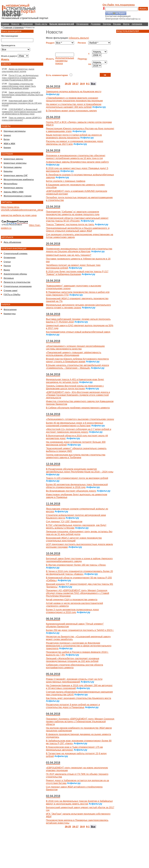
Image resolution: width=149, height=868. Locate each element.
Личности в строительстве (17, 282)
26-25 (68, 84)
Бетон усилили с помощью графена (66, 181)
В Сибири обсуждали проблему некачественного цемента (78, 408)
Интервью (9, 278)
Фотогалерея (10, 309)
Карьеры (8, 171)
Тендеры (107, 24)
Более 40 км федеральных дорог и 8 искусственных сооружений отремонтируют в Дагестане (75, 424)
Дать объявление (12, 242)
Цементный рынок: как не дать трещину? (69, 255)
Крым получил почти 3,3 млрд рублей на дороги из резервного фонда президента (74, 136)
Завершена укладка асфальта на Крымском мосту (74, 91)
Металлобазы (10, 184)
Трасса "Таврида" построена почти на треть (70, 224)
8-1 (88, 84)
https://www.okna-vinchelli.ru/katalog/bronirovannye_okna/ (22, 208)
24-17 (75, 84)
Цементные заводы (13, 159)
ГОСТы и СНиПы (12, 294)
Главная (5, 24)
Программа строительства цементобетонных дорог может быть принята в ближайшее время (19, 86)
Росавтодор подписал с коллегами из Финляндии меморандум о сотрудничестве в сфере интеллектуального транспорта (79, 646)
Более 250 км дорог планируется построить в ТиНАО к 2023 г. (80, 630)
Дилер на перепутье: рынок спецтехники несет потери (18, 70)
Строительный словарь (16, 253)
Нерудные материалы (15, 131)
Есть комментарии (57, 75)
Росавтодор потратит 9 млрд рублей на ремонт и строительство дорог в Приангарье (73, 706)
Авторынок (137, 24)
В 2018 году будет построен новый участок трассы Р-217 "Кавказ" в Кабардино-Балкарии (77, 273)
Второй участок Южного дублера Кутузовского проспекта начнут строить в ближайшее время (77, 360)
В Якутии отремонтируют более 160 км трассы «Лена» (76, 565)
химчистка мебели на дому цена (19, 215)
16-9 (82, 84)
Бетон (7, 139)
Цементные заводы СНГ (16, 175)
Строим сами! (11, 290)
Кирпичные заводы (13, 188)
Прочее (7, 266)
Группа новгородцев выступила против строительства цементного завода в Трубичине (76, 456)
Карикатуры (10, 314)
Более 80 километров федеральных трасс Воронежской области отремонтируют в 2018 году (77, 486)
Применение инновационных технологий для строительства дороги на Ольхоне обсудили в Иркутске (79, 250)
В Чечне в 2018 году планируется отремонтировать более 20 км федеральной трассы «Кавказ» (79, 573)
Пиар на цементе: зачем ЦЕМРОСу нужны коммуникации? (22, 119)
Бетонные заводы (13, 167)
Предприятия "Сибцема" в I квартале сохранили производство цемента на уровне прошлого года (73, 213)
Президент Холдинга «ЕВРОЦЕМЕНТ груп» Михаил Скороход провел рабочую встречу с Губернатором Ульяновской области (80, 721)
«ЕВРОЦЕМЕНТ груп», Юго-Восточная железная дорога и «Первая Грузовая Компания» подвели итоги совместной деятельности (78, 395)
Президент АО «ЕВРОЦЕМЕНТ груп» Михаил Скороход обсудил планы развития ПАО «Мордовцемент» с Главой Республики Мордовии (78, 593)
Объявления (27, 24)
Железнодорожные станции (18, 196)
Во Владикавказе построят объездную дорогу (71, 491)
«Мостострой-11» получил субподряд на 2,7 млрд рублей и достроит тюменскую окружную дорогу (79, 431)
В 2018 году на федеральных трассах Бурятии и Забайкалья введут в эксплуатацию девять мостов (79, 802)
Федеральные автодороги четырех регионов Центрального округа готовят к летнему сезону (78, 306)
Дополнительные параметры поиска (65, 61)
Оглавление (10, 257)
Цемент (7, 135)
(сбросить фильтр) (79, 38)
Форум (126, 24)
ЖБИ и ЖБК (9, 144)
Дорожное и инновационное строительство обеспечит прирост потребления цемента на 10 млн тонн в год (76, 157)
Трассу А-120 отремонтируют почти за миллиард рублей (77, 478)
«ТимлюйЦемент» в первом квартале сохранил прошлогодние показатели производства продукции (74, 99)
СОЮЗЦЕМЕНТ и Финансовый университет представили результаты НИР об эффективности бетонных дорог (22, 112)
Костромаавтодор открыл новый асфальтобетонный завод (78, 332)
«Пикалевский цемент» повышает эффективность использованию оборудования (74, 354)
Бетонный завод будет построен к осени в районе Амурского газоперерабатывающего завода (79, 560)
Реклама (117, 24)
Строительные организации (18, 286)
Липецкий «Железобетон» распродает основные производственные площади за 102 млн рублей (73, 660)
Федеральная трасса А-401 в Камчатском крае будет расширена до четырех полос (75, 381)
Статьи (7, 262)
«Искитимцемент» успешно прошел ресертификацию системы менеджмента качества (75, 347)
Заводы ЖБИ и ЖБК (14, 192)
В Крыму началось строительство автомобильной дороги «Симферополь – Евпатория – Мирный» (77, 367)
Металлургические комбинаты (19, 179)
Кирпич (7, 148)
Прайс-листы (41, 24)
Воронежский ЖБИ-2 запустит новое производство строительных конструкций (74, 539)
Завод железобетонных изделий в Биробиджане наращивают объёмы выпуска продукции (22, 95)
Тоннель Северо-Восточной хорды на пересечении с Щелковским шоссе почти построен (75, 387)
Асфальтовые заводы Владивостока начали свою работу (77, 162)
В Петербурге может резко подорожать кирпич (71, 111)
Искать (143, 9)
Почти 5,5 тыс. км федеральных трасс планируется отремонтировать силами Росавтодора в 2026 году (20, 78)
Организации (82, 24)
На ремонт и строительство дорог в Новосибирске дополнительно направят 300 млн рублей (74, 106)
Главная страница (13, 27)
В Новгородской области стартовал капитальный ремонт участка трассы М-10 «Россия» (77, 219)
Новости (15, 24)
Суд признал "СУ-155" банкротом (64, 521)
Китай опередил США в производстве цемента (72, 599)
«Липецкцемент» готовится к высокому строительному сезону (80, 419)
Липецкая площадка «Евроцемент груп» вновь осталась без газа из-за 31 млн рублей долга (79, 533)
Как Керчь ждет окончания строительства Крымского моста (79, 698)
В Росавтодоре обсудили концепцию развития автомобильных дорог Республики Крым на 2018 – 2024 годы (80, 470)
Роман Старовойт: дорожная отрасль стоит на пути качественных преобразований (74, 680)
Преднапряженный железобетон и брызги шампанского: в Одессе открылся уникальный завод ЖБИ (78, 229)
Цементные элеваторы (15, 163)
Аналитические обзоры (15, 274)
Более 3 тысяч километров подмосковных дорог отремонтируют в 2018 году (72, 611)
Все (93, 84)
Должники (96, 24)
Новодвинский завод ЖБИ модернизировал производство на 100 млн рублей (22, 103)
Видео (7, 270)
